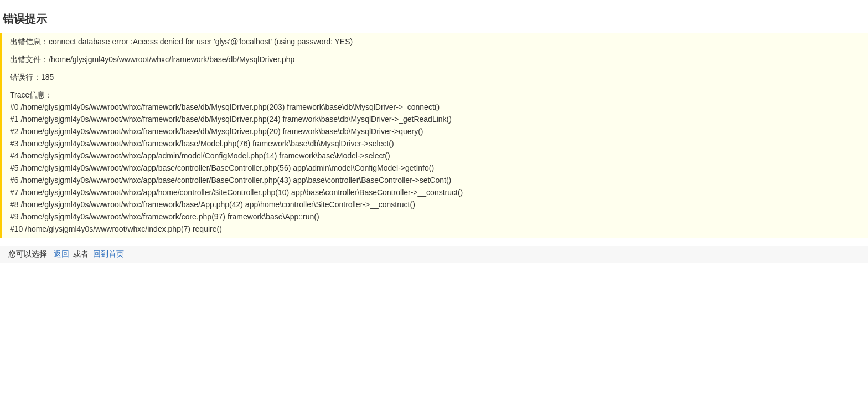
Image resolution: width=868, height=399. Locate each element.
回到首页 (108, 254)
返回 (61, 254)
